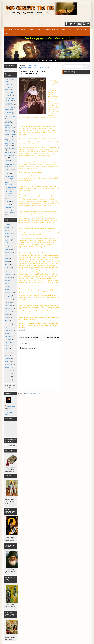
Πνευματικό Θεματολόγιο (50, 29)
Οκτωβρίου (8, 249)
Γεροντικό (25, 29)
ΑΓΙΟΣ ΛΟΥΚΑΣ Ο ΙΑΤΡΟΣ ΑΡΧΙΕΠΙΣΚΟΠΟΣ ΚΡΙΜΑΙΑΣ (35, 67)
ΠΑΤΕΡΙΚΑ (7, 202)
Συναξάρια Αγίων (35, 29)
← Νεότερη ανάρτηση (25, 337)
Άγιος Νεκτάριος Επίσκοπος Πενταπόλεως (9, 94)
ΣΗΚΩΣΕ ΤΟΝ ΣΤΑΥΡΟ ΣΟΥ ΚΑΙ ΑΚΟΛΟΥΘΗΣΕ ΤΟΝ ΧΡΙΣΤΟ (33, 73)
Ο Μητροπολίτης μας (11, 34)
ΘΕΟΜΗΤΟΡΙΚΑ (9, 169)
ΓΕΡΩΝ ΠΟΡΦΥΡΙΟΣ (10, 148)
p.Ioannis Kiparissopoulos (11, 406)
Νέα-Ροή (17, 29)
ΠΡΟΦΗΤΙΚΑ (8, 207)
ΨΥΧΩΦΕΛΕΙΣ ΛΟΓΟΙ (10, 213)
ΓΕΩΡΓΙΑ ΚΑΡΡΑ (32, 65)
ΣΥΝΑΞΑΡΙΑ (8, 210)
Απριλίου (7, 224)
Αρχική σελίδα (35, 337)
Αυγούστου (8, 240)
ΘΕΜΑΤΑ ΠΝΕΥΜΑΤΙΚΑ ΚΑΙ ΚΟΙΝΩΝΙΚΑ (9, 165)
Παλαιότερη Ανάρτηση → (54, 337)
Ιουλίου (7, 258)
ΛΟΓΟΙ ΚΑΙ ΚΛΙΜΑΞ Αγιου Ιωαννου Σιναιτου (10, 178)
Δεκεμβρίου (8, 299)
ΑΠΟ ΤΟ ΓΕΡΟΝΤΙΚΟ (10, 117)
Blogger (10, 389)
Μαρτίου (7, 237)
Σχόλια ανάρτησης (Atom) (33, 393)
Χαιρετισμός (8, 29)
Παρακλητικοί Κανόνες (67, 29)
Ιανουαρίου (8, 227)
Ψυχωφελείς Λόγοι (81, 29)
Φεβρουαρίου (8, 234)
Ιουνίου (7, 262)
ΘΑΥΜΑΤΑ (7, 160)
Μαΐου (6, 230)
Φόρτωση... (8, 69)
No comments (25, 69)
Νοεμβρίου (8, 302)
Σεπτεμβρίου (8, 252)
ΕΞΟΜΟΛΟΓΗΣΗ (9, 153)
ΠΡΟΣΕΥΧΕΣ (8, 204)
